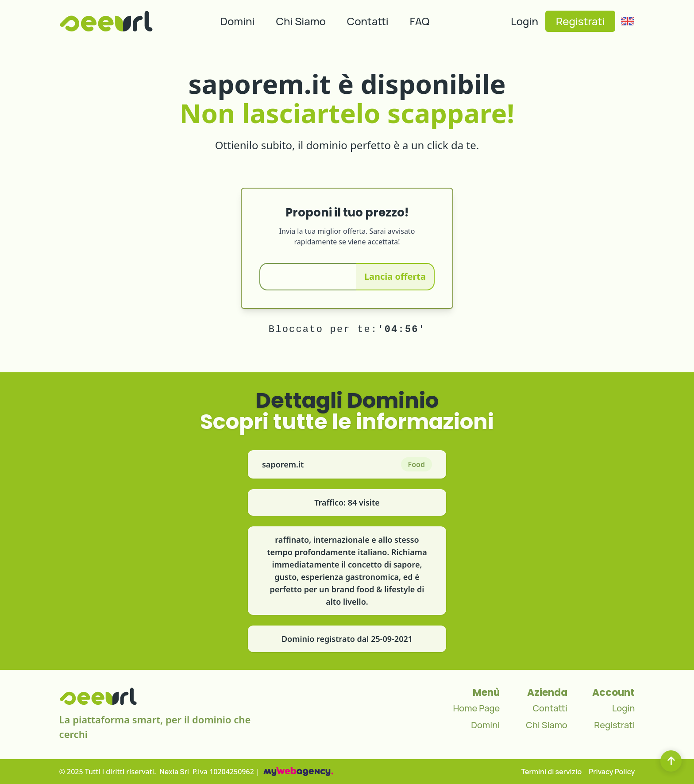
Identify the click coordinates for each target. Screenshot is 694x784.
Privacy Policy (612, 772)
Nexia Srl (175, 772)
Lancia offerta (395, 276)
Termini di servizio (552, 772)
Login (524, 21)
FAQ (420, 21)
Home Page (476, 708)
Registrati (580, 21)
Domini (238, 21)
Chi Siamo (301, 21)
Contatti (368, 21)
